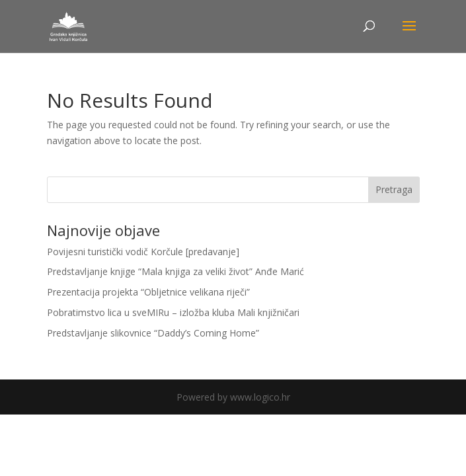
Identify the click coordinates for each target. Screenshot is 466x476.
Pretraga (394, 189)
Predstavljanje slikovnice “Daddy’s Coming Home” (153, 333)
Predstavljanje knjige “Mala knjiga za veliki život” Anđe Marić (175, 271)
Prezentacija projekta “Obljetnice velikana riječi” (148, 292)
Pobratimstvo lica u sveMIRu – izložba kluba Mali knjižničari (173, 312)
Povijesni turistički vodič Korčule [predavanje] (143, 252)
